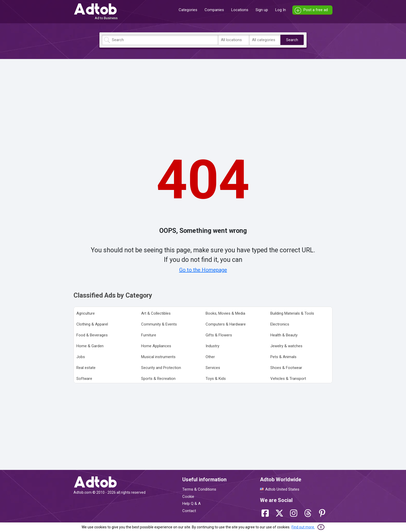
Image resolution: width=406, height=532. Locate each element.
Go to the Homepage (203, 270)
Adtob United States (282, 489)
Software (84, 379)
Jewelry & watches (286, 346)
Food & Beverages (92, 335)
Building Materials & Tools (292, 313)
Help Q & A (191, 504)
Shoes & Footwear (286, 368)
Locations (240, 10)
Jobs (81, 357)
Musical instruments (158, 357)
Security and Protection (161, 368)
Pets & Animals (283, 357)
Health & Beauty (284, 335)
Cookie (188, 497)
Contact (189, 511)
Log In (281, 10)
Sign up (262, 10)
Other (210, 357)
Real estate (86, 368)
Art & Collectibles (156, 313)
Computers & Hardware (226, 324)
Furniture (149, 335)
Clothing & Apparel (92, 324)
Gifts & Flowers (219, 335)
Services (213, 368)
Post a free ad (316, 10)
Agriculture (86, 313)
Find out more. (303, 527)
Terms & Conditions (199, 489)
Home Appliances (156, 346)
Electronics (280, 324)
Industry (212, 346)
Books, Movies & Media (225, 313)
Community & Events (159, 324)
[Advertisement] (203, 99)
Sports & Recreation (158, 379)
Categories (188, 10)
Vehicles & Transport (288, 379)
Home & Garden (90, 346)
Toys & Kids (216, 379)
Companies (214, 10)
